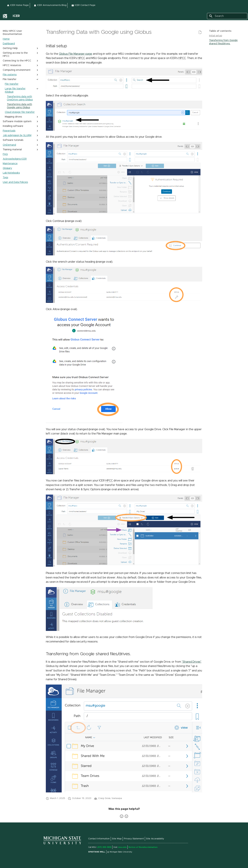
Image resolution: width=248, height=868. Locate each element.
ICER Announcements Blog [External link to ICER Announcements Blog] (50, 5)
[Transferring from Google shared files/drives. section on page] (227, 42)
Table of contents (220, 31)
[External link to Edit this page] (200, 32)
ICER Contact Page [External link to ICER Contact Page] (83, 5)
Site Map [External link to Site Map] (117, 839)
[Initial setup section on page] (227, 36)
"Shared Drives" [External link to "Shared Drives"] (192, 662)
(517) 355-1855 (104, 847)
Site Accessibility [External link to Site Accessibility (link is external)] (155, 839)
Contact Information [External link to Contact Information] (99, 839)
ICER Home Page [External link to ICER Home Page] (18, 5)
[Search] (227, 16)
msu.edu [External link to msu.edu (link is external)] (122, 847)
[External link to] (5, 16)
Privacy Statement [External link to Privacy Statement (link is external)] (134, 839)
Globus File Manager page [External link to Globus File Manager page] (76, 54)
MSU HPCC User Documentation (12, 33)
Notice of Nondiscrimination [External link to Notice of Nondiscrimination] (143, 847)
